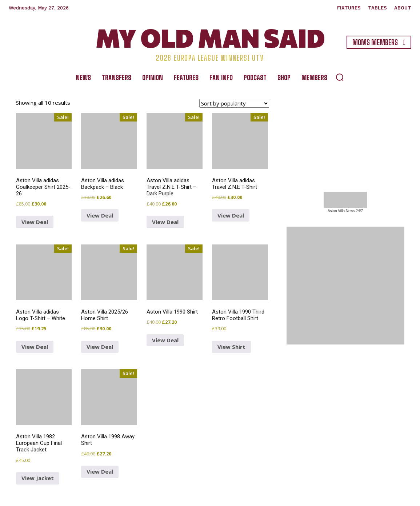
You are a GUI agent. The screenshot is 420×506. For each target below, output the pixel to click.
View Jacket (38, 478)
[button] (340, 77)
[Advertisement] (345, 132)
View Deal (100, 215)
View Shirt (231, 347)
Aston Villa (336, 211)
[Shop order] (234, 103)
